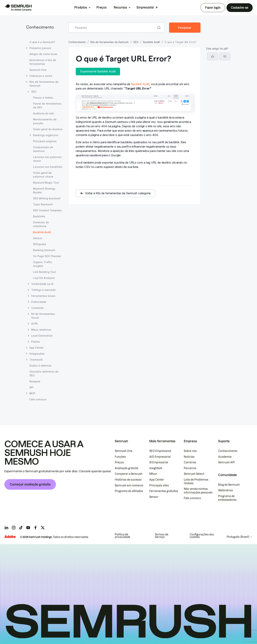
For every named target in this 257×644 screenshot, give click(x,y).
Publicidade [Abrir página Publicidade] (39, 302)
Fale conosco (192, 498)
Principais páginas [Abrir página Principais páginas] (45, 141)
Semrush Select (194, 474)
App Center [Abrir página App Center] (37, 348)
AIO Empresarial (160, 457)
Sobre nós (190, 451)
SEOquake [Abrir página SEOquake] (40, 244)
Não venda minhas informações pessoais (198, 491)
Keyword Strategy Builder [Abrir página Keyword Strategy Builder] (44, 190)
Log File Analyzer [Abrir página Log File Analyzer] (44, 278)
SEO (136, 42)
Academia (225, 457)
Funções (120, 457)
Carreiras (190, 462)
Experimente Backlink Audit (98, 71)
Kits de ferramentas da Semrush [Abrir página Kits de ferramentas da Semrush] (44, 84)
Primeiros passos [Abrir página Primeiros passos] (40, 48)
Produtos (81, 7)
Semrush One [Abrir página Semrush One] (38, 70)
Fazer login (213, 8)
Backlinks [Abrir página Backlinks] (39, 216)
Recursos (120, 7)
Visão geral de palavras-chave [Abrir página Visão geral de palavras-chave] (43, 175)
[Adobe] (10, 537)
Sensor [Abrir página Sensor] (38, 238)
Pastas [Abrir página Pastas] (36, 342)
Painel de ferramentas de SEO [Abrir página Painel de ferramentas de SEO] (47, 105)
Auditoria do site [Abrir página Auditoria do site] (43, 113)
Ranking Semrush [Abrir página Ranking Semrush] (44, 250)
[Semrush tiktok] (21, 528)
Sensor (154, 497)
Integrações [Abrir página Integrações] (37, 354)
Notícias (189, 457)
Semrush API (226, 462)
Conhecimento (40, 28)
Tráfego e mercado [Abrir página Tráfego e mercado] (43, 290)
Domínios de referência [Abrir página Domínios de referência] (41, 224)
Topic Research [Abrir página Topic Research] (43, 204)
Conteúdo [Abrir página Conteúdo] (38, 308)
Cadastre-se (240, 8)
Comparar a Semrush (129, 474)
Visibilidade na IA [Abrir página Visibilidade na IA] (42, 284)
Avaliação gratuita (127, 468)
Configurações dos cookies (202, 536)
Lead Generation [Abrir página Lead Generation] (42, 336)
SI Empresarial (159, 462)
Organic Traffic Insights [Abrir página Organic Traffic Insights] (43, 264)
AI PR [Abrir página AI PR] (34, 324)
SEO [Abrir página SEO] (34, 92)
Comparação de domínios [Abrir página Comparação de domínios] (43, 149)
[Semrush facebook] (35, 528)
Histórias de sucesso (128, 480)
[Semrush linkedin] (6, 528)
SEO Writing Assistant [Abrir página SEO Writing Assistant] (47, 198)
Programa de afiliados (129, 491)
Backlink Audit (151, 42)
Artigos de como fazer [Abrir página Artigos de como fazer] (43, 54)
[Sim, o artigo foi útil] (213, 56)
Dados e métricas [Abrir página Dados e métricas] (41, 366)
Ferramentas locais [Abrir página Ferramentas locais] (43, 296)
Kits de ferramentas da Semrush (110, 42)
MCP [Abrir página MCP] (32, 393)
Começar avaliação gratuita (30, 484)
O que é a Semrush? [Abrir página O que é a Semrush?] (42, 42)
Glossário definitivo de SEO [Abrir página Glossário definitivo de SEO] (44, 373)
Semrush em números (129, 485)
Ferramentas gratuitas (164, 491)
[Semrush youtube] (28, 528)
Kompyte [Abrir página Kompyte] (35, 381)
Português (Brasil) (238, 537)
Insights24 (156, 468)
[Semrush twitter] (43, 528)
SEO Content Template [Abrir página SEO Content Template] (47, 210)
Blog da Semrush (229, 485)
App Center (157, 480)
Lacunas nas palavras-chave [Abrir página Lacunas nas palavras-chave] (48, 159)
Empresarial (145, 7)
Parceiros (190, 468)
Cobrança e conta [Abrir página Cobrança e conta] (41, 76)
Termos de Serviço (162, 536)
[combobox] (113, 28)
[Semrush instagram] (14, 528)
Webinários (225, 490)
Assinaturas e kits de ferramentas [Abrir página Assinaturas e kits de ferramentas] (43, 62)
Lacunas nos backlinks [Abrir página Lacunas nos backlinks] (48, 167)
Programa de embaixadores (227, 498)
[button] (225, 56)
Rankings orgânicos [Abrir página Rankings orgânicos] (46, 135)
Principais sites (159, 485)
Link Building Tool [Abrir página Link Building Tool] (44, 272)
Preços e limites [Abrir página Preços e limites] (43, 98)
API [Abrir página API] (31, 387)
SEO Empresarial (160, 451)
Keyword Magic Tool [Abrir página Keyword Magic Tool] (46, 183)
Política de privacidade (123, 536)
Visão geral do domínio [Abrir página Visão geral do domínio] (48, 129)
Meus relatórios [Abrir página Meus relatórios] (41, 330)
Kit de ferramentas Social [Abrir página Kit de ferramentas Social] (43, 316)
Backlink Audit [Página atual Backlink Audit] (42, 232)
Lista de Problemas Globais (196, 482)
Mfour (153, 474)
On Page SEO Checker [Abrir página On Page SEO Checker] (47, 256)
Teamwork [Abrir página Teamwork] (36, 360)
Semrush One (124, 451)
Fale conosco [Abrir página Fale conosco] (38, 399)
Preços (101, 7)
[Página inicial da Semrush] (18, 8)
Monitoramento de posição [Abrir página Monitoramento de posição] (45, 121)
